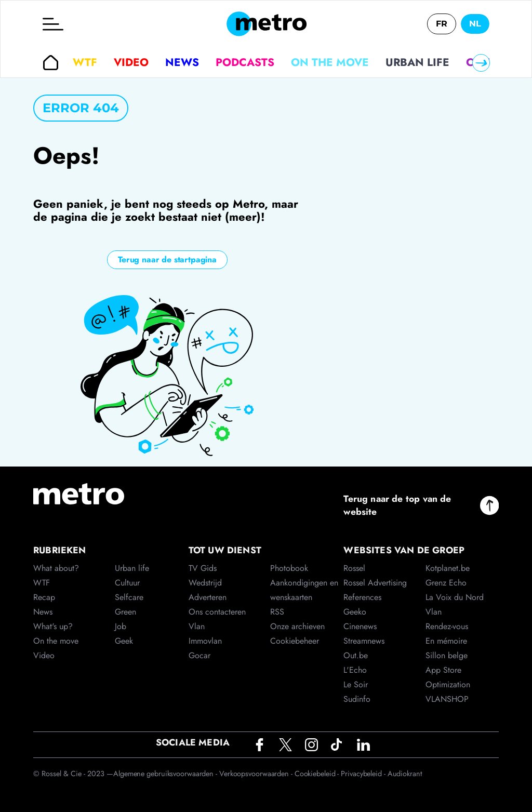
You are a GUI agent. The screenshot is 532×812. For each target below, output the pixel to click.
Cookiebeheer (295, 641)
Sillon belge (447, 655)
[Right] (481, 63)
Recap (44, 597)
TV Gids (203, 568)
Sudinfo (357, 699)
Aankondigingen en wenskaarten (304, 590)
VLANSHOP (447, 699)
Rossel (354, 568)
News (182, 62)
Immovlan (205, 641)
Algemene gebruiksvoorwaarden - (166, 774)
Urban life (417, 62)
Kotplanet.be (448, 568)
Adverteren (208, 597)
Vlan (197, 626)
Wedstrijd (205, 583)
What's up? (53, 626)
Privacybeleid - (364, 774)
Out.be (356, 655)
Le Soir (356, 684)
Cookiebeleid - (318, 774)
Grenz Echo (446, 583)
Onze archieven (297, 626)
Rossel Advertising (375, 583)
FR (442, 24)
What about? (56, 568)
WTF (85, 62)
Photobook (289, 568)
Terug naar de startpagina (167, 259)
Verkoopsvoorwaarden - (257, 774)
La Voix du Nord (455, 597)
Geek (124, 641)
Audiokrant (405, 774)
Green (125, 612)
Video (131, 62)
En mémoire (446, 641)
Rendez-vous (447, 626)
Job (121, 626)
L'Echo (355, 670)
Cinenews (360, 626)
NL (475, 24)
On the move (330, 62)
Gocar (199, 655)
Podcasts (245, 62)
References (362, 597)
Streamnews (364, 641)
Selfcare (129, 597)
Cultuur (127, 583)
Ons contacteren (217, 612)
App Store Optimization (448, 677)
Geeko (355, 612)
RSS (277, 612)
